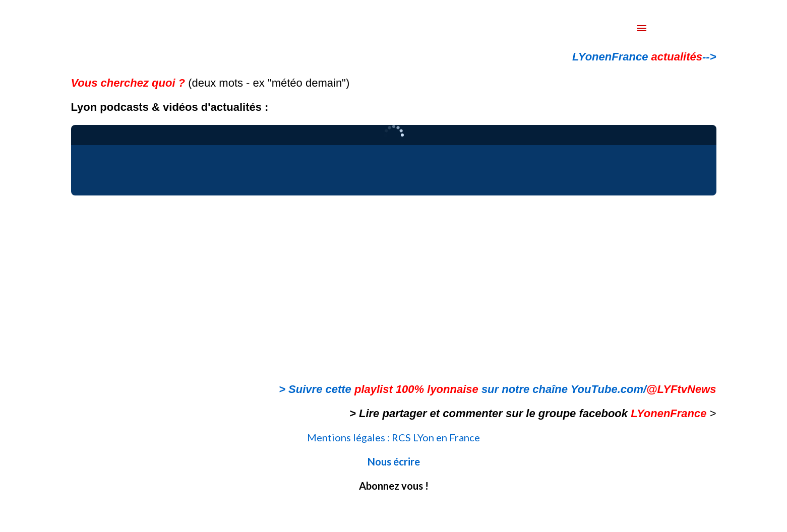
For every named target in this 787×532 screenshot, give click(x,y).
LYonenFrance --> (644, 57)
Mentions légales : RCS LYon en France (393, 437)
